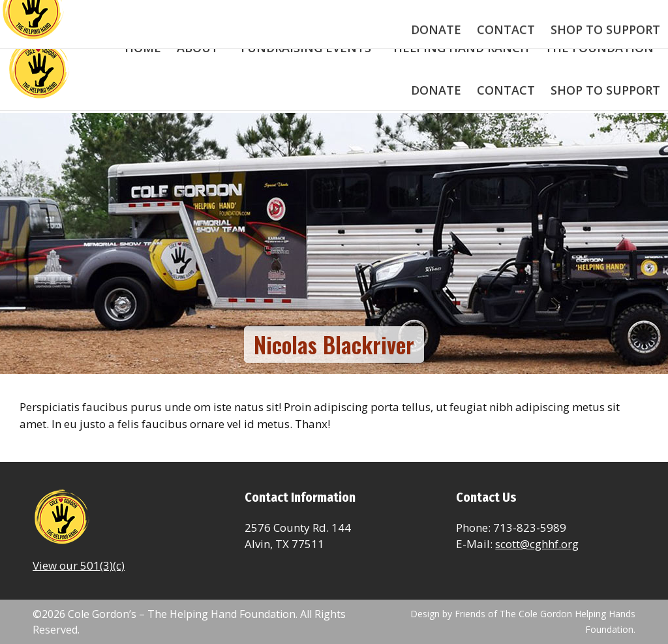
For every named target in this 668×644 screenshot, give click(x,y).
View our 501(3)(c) (79, 565)
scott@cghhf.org (537, 544)
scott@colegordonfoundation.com (198, 13)
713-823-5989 (69, 13)
